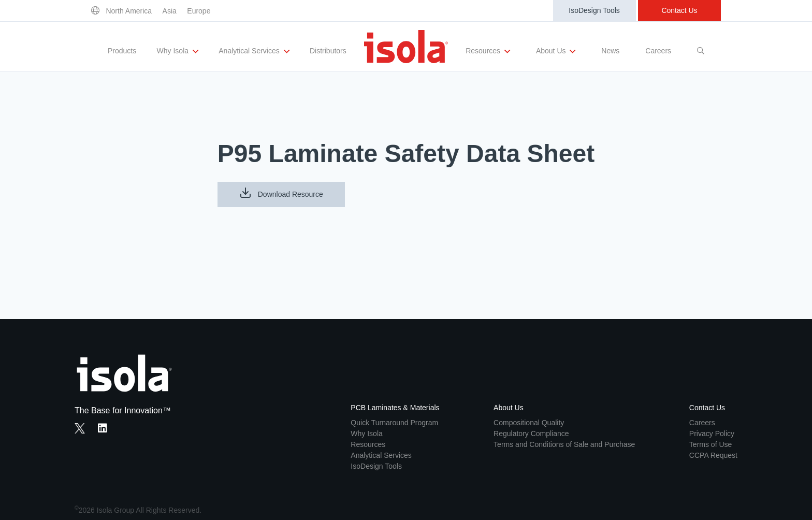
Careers (658, 51)
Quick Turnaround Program (394, 423)
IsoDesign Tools (594, 10)
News (610, 51)
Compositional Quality (529, 423)
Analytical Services (254, 51)
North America (129, 11)
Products (122, 51)
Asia (170, 11)
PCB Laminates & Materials (395, 408)
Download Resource (281, 193)
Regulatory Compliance (531, 434)
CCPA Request (713, 455)
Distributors (328, 51)
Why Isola (178, 51)
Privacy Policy (712, 434)
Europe (199, 11)
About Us (556, 51)
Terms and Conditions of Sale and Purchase (564, 444)
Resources (488, 51)
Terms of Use (711, 444)
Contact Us (679, 10)
